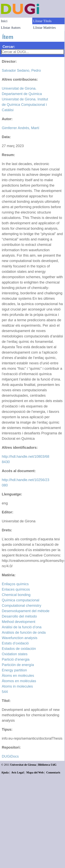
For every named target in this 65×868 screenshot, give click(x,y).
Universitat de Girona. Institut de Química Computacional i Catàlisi (25, 105)
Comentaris (53, 772)
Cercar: (9, 47)
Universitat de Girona (23, 765)
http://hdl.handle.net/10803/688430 (26, 459)
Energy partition (14, 670)
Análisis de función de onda (24, 632)
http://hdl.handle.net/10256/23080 (26, 482)
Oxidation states (15, 654)
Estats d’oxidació (15, 643)
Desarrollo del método (19, 616)
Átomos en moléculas (19, 681)
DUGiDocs (10, 756)
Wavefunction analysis (20, 638)
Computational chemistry (22, 605)
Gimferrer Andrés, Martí (21, 128)
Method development (19, 622)
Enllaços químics (15, 584)
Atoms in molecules (17, 686)
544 (5, 692)
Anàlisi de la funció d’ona (22, 627)
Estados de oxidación (19, 649)
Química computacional (21, 600)
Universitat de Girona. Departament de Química (22, 91)
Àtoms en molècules (18, 676)
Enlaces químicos (16, 589)
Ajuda (5, 772)
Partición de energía (18, 665)
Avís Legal (18, 772)
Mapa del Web (35, 772)
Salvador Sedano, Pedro (21, 70)
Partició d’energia (16, 659)
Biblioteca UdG (47, 765)
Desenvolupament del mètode (26, 611)
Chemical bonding (16, 595)
